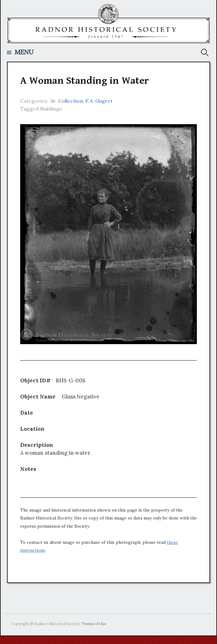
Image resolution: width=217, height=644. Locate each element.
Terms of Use (94, 624)
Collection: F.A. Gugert (85, 101)
